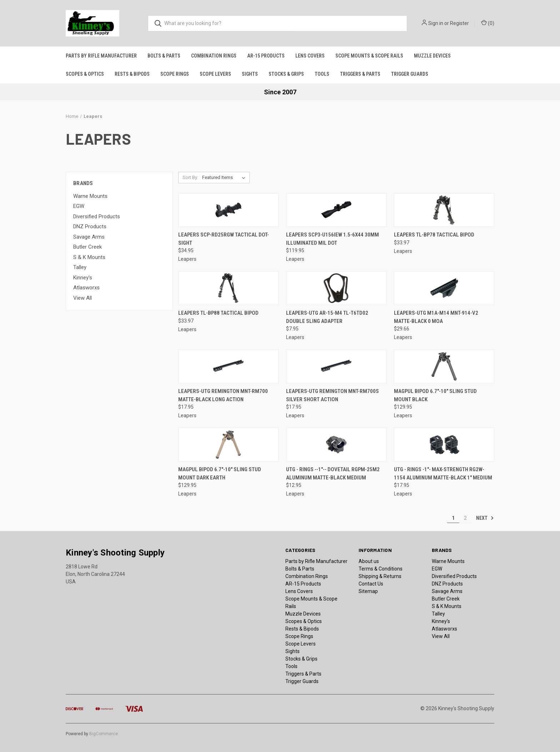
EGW (79, 206)
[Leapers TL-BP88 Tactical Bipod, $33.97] (228, 288)
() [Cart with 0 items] (488, 23)
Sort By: (190, 177)
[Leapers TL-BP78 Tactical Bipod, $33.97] (444, 210)
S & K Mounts (89, 257)
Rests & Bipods (132, 74)
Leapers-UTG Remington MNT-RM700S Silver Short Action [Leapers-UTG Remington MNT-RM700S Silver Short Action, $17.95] (332, 395)
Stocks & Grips (286, 74)
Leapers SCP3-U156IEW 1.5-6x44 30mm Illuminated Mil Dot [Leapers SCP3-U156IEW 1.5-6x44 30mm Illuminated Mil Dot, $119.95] (332, 239)
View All (82, 298)
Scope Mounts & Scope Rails (369, 56)
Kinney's (83, 278)
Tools (322, 74)
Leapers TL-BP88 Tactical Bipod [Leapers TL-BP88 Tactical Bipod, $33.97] (218, 313)
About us (369, 561)
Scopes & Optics (85, 74)
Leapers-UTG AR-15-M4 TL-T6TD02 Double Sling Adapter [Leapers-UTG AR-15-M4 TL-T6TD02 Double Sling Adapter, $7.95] (327, 317)
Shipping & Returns (380, 576)
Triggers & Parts (360, 74)
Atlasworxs (86, 288)
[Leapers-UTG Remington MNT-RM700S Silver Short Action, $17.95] (336, 366)
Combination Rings (214, 56)
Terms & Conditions (381, 569)
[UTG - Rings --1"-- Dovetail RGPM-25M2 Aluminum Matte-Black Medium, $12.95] (336, 445)
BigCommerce (104, 734)
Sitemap (368, 591)
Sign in (436, 23)
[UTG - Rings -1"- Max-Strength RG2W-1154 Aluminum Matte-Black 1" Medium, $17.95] (444, 445)
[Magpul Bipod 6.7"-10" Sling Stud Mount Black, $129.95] (444, 366)
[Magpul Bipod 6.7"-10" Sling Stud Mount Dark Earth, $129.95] (228, 445)
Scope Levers (215, 74)
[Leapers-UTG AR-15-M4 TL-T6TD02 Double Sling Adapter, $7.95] (336, 288)
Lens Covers (310, 56)
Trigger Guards (410, 74)
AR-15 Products (266, 56)
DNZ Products (90, 226)
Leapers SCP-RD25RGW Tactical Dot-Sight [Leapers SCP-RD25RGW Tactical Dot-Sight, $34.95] (224, 239)
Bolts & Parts (164, 56)
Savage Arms (89, 237)
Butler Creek (87, 247)
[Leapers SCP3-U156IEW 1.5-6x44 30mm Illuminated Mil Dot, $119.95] (336, 210)
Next (485, 518)
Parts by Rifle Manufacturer (101, 56)
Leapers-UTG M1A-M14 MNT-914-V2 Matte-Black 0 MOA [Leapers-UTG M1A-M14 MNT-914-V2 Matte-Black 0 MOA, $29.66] (436, 317)
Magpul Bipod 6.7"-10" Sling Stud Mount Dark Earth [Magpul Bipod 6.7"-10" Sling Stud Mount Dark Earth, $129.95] (220, 474)
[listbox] (225, 178)
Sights (250, 74)
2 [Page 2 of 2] (465, 518)
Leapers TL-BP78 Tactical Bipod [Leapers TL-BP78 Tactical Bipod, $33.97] (434, 235)
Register (459, 23)
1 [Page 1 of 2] (453, 518)
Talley (80, 267)
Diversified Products (97, 216)
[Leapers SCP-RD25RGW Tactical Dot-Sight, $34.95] (228, 210)
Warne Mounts (90, 196)
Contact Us (371, 584)
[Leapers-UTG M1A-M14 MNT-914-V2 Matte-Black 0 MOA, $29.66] (444, 288)
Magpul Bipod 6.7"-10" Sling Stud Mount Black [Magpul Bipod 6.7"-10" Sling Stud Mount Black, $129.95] (435, 395)
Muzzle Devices (432, 56)
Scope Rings (175, 74)
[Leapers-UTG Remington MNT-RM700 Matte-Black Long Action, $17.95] (228, 366)
